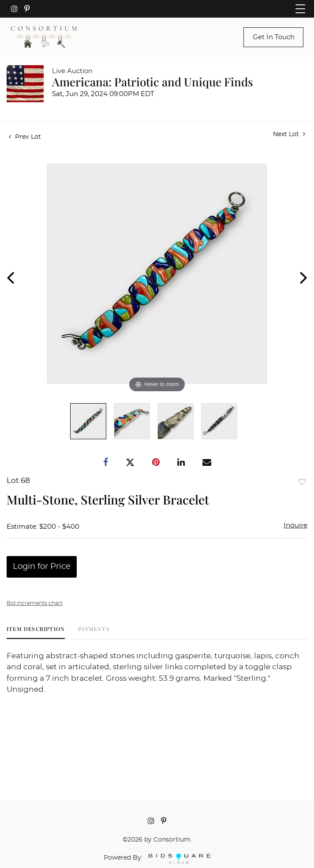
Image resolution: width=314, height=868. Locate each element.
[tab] (36, 632)
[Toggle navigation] (300, 9)
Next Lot (289, 134)
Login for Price (42, 567)
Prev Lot (25, 137)
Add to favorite (302, 482)
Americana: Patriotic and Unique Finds (153, 82)
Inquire (295, 525)
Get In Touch (274, 37)
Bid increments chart (35, 603)
